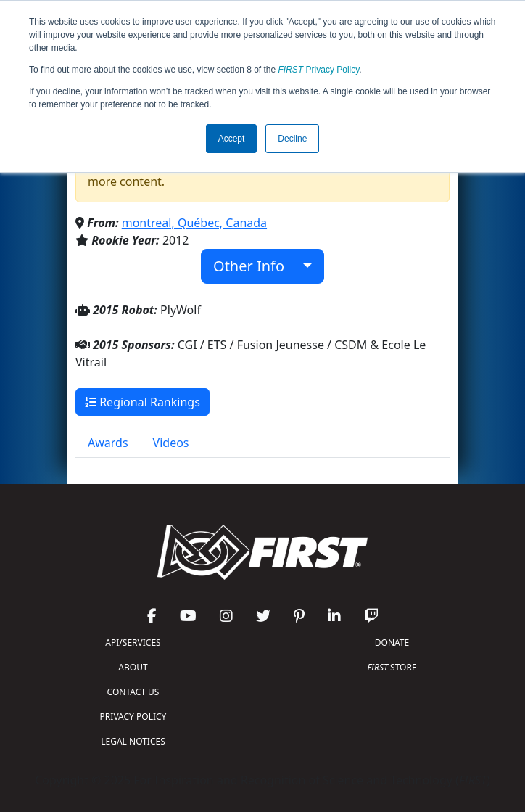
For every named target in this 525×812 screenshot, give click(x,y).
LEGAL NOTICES (133, 741)
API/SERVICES (133, 643)
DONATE (392, 643)
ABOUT (133, 667)
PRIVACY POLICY (133, 717)
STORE (392, 667)
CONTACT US (133, 692)
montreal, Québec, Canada (194, 223)
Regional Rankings (142, 402)
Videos (171, 443)
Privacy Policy (319, 70)
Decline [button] (292, 139)
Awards (108, 443)
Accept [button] (232, 139)
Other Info (256, 266)
